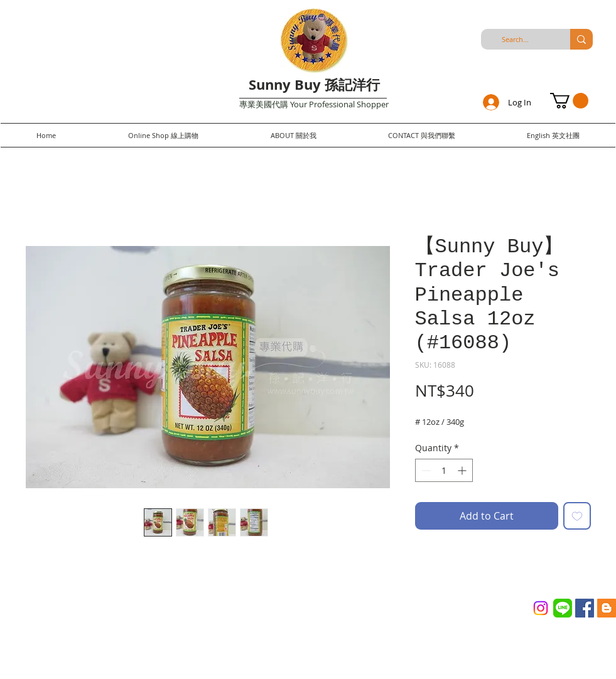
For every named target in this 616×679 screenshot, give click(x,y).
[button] (569, 101)
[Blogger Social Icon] (607, 608)
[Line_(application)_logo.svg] (563, 608)
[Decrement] (425, 470)
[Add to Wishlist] (577, 516)
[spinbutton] (444, 470)
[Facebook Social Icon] (585, 608)
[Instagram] (541, 608)
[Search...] (516, 39)
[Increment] (463, 470)
